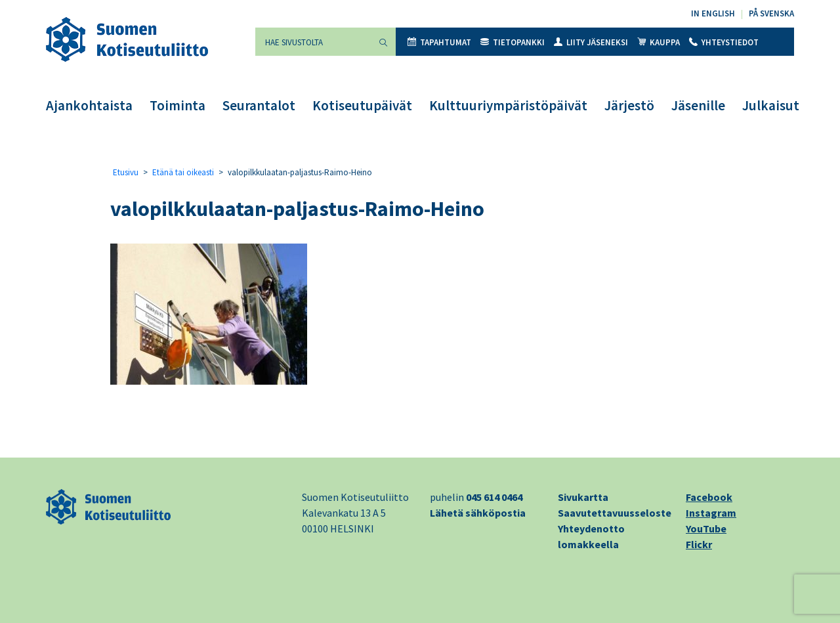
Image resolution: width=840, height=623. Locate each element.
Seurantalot (259, 105)
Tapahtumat (439, 42)
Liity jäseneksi (591, 42)
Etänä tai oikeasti (183, 172)
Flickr (699, 544)
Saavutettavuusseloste (615, 513)
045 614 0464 (494, 497)
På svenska (771, 13)
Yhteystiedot (724, 42)
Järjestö (629, 105)
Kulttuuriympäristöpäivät (508, 105)
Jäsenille (698, 105)
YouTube (706, 528)
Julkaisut (771, 105)
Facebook (709, 497)
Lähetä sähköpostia (478, 513)
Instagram (711, 513)
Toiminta (178, 105)
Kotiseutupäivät (362, 105)
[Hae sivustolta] (313, 42)
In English (713, 13)
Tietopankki (513, 42)
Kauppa (659, 42)
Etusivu (126, 172)
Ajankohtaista (89, 105)
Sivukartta (583, 497)
